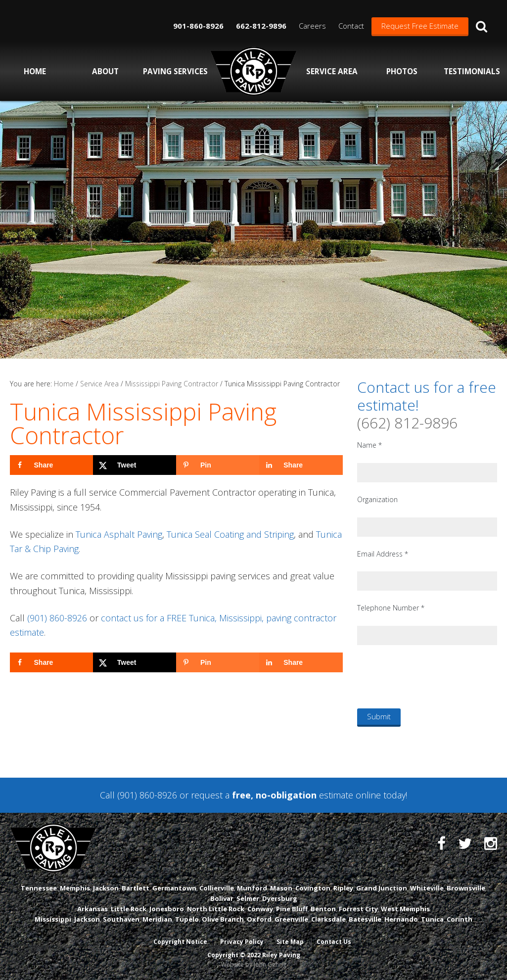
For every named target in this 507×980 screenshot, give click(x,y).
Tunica (432, 919)
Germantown (174, 888)
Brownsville (466, 888)
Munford (252, 888)
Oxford (259, 919)
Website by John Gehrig (254, 964)
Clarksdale (328, 919)
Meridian (157, 919)
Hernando (401, 919)
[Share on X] (135, 465)
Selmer (248, 898)
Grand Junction (382, 888)
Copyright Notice (180, 942)
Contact (351, 26)
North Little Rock (216, 909)
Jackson (106, 888)
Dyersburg (280, 898)
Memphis (75, 888)
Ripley (343, 888)
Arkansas (92, 909)
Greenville (291, 919)
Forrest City (358, 909)
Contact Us (334, 942)
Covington (313, 888)
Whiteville (427, 888)
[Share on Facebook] (51, 465)
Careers (312, 26)
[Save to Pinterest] (218, 465)
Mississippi (53, 919)
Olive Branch (223, 919)
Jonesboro (167, 909)
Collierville (217, 888)
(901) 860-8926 (57, 618)
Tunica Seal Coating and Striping (230, 534)
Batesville (365, 919)
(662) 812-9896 (407, 423)
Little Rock (129, 909)
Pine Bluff (292, 909)
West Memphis (405, 909)
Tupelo (187, 919)
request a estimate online (286, 795)
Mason (281, 888)
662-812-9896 (261, 26)
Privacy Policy (242, 942)
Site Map (290, 942)
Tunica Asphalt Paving (119, 534)
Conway (260, 909)
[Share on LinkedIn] (301, 465)
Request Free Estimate (420, 26)
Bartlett (136, 888)
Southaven (121, 919)
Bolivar (222, 898)
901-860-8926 (198, 26)
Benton (323, 909)
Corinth (460, 919)
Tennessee (39, 888)
